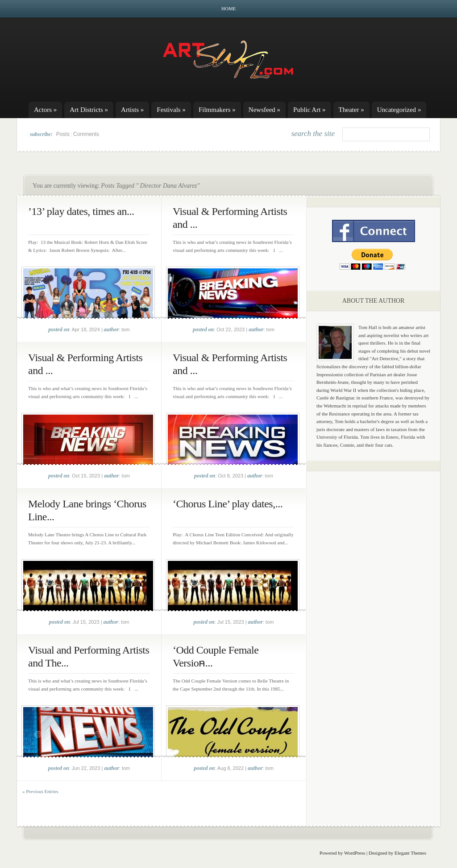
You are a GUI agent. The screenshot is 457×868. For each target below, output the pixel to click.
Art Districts (89, 110)
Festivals (171, 110)
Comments (86, 134)
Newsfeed (264, 110)
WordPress (355, 853)
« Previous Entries (40, 791)
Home (228, 8)
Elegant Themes (410, 853)
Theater (351, 110)
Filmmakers (217, 110)
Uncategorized (399, 110)
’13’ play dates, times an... (81, 211)
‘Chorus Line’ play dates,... (228, 504)
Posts (63, 134)
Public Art (310, 110)
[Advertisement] (374, 617)
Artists (132, 110)
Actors (45, 110)
